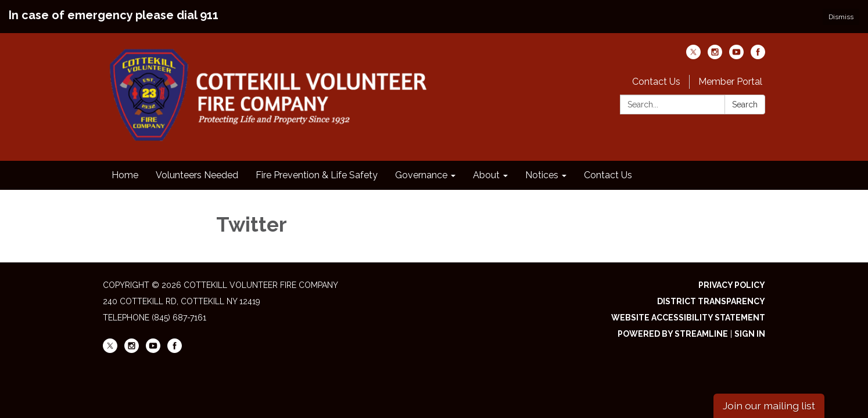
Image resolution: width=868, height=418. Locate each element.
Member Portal (730, 82)
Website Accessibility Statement (688, 318)
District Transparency (711, 301)
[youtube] (736, 56)
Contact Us (656, 82)
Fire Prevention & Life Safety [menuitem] (317, 175)
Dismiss (841, 17)
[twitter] (693, 56)
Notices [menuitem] (542, 175)
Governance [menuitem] (421, 175)
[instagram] (715, 56)
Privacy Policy (732, 285)
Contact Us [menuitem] (608, 175)
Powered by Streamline (673, 334)
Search (745, 105)
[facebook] (758, 56)
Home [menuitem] (125, 175)
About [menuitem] (486, 175)
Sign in (750, 334)
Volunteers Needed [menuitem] (197, 175)
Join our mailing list (769, 406)
